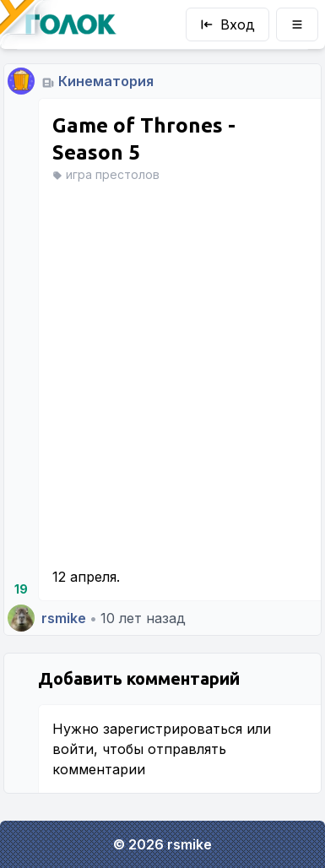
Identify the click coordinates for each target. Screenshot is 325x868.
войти (73, 749)
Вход (227, 24)
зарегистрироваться (173, 729)
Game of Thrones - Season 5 (144, 139)
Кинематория (106, 81)
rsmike (64, 618)
